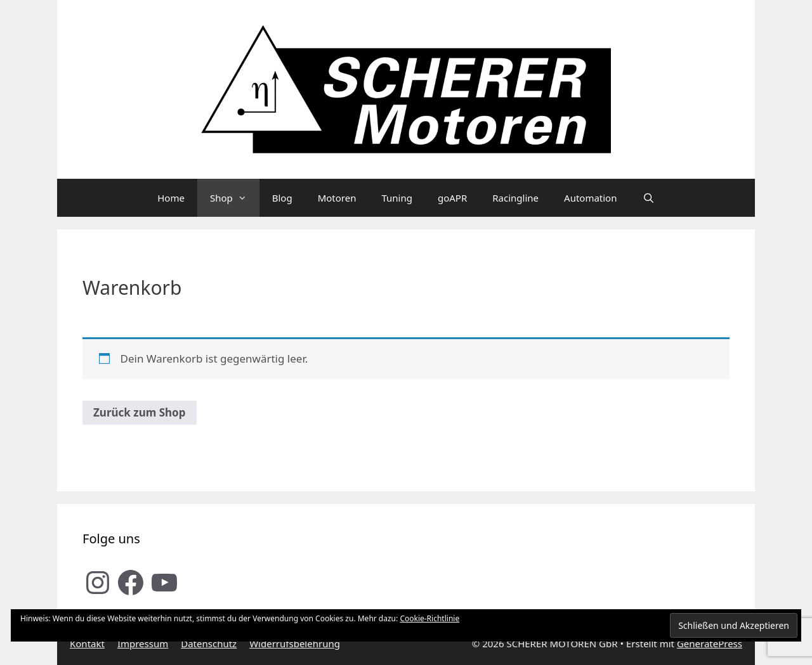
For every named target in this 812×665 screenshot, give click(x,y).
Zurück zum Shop (140, 412)
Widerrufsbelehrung (295, 643)
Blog (282, 198)
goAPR (452, 198)
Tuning (397, 198)
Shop (235, 198)
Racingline (515, 198)
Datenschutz (209, 643)
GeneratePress (710, 643)
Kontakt (87, 643)
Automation (590, 198)
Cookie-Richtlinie (429, 618)
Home (171, 198)
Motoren (337, 198)
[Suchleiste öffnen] (648, 198)
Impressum (143, 643)
